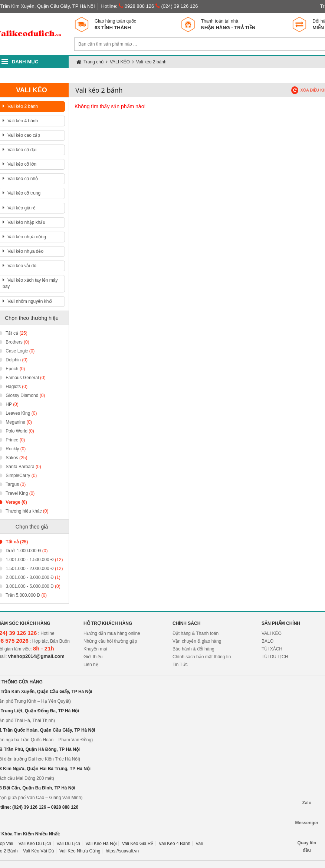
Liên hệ (91, 665)
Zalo (307, 796)
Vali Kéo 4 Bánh (175, 844)
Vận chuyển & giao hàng (197, 641)
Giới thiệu (93, 657)
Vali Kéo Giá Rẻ (138, 844)
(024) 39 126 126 (177, 6)
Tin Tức (180, 665)
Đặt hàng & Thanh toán (196, 633)
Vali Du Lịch (68, 844)
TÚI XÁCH (272, 649)
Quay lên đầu (307, 836)
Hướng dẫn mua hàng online (112, 633)
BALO (267, 641)
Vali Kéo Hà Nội (101, 844)
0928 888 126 (136, 6)
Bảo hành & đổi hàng (193, 649)
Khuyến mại (95, 649)
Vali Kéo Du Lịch (35, 844)
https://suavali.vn (122, 851)
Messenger (307, 816)
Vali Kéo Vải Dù (38, 851)
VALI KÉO (272, 633)
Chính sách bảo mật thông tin (202, 657)
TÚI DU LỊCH (275, 657)
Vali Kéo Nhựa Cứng (80, 851)
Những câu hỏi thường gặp (110, 641)
